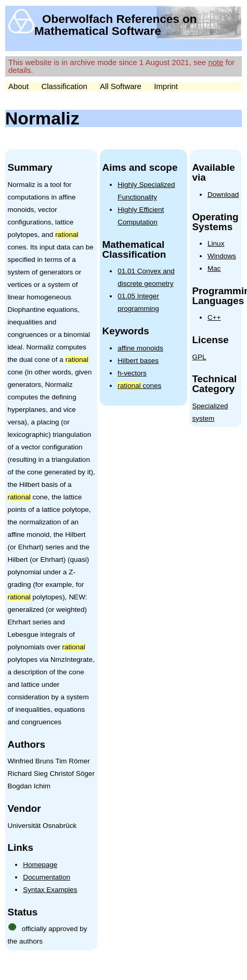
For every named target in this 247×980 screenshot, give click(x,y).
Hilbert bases (138, 361)
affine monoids (140, 348)
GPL (199, 357)
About (18, 86)
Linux (216, 243)
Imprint (166, 86)
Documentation (47, 877)
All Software (121, 86)
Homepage (40, 865)
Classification (64, 86)
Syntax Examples (50, 890)
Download (223, 194)
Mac (214, 268)
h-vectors (132, 373)
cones (139, 386)
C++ (214, 317)
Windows (222, 256)
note (216, 62)
